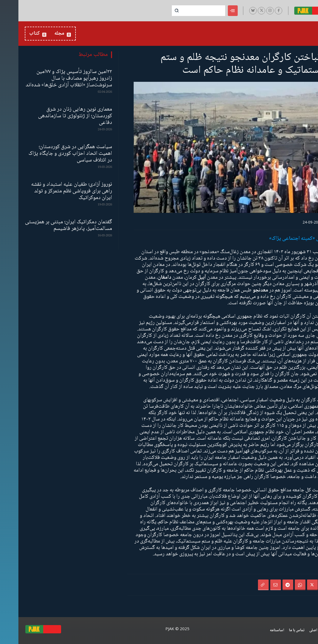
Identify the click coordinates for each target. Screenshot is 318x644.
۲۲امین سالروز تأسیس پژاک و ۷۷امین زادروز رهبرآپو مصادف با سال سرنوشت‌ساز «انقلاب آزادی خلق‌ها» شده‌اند (50, 78)
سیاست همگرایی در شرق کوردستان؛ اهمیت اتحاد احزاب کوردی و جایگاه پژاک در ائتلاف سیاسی (52, 154)
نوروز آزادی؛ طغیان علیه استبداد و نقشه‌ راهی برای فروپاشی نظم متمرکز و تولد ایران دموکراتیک (53, 191)
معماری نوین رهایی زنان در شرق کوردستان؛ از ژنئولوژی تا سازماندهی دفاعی (57, 116)
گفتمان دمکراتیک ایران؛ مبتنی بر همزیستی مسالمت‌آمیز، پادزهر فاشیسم (50, 225)
